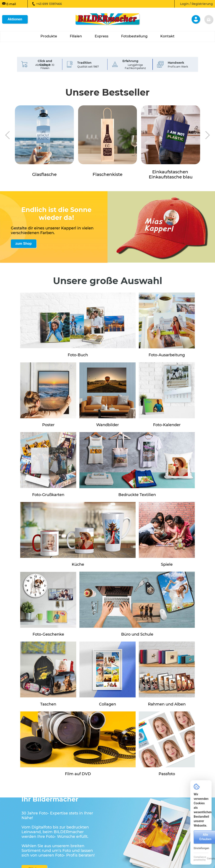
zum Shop (23, 244)
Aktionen (15, 19)
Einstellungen (201, 848)
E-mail (9, 4)
